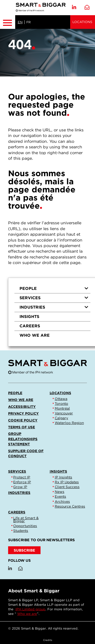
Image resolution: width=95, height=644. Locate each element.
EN (20, 22)
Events (60, 496)
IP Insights (63, 477)
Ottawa (61, 399)
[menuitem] (52, 289)
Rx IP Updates (67, 482)
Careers (30, 326)
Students (21, 531)
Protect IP (22, 477)
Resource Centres (70, 506)
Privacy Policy (23, 413)
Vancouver (64, 413)
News (60, 492)
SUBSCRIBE (24, 550)
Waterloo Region (69, 423)
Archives (62, 501)
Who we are (35, 335)
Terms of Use (22, 427)
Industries (54, 307)
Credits (48, 640)
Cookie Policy (23, 420)
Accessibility (22, 407)
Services (54, 298)
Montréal (62, 408)
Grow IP (20, 487)
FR (29, 22)
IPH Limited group (30, 609)
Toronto (61, 404)
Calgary (61, 418)
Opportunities (25, 526)
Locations (82, 22)
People (54, 288)
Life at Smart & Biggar (26, 519)
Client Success (67, 487)
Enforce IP (22, 482)
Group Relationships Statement (23, 439)
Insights (29, 317)
